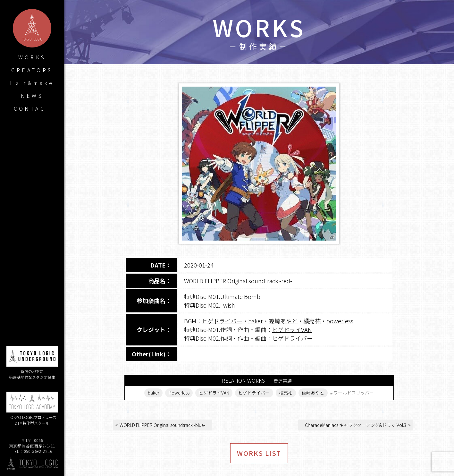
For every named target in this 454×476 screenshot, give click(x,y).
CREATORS (32, 70)
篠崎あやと (283, 321)
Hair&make (32, 83)
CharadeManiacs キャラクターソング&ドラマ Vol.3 (356, 425)
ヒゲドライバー (222, 321)
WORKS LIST (259, 453)
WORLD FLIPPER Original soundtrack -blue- (163, 425)
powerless (340, 321)
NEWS (32, 96)
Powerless (179, 393)
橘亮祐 (312, 321)
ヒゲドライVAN (292, 329)
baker (256, 321)
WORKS (32, 57)
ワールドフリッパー (354, 393)
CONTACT (32, 108)
